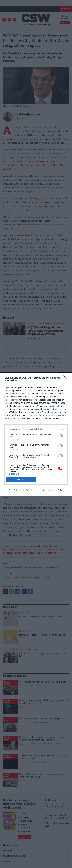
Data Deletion (15, 490)
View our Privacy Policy (53, 490)
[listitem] (36, 429)
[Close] (66, 378)
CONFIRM (21, 479)
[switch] (61, 436)
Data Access (32, 490)
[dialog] (36, 434)
